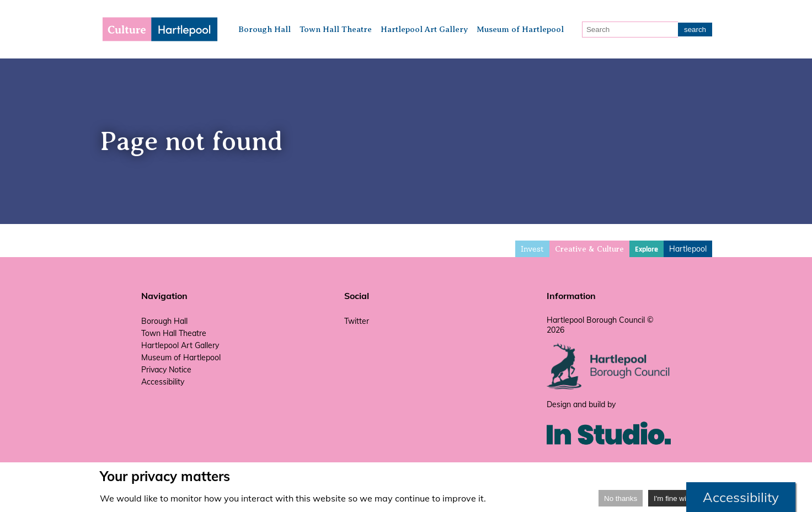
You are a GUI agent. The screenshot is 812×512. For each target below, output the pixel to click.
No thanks (621, 498)
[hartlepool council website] (609, 387)
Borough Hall (265, 29)
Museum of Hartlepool (520, 29)
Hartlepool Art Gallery (424, 29)
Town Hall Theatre (336, 29)
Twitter (357, 321)
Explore (647, 249)
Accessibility (163, 382)
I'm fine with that (680, 498)
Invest (532, 249)
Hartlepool (688, 249)
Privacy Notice (166, 370)
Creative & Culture (589, 249)
